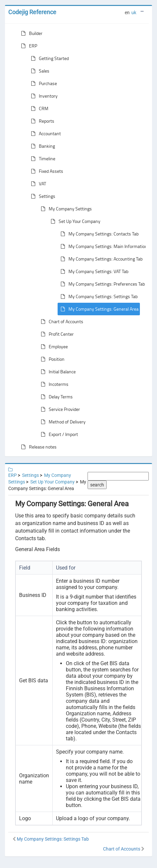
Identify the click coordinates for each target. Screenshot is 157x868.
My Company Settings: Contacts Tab (98, 234)
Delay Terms (55, 397)
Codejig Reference (32, 12)
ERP (28, 46)
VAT (37, 184)
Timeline (42, 159)
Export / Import (58, 434)
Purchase (43, 83)
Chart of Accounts (61, 322)
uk (134, 13)
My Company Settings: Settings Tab (98, 296)
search (97, 485)
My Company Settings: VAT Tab (93, 271)
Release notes (38, 447)
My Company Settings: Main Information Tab (106, 246)
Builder (30, 33)
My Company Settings (65, 209)
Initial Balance (57, 372)
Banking (42, 146)
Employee (53, 347)
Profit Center (56, 334)
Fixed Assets (46, 171)
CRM (38, 108)
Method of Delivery (62, 422)
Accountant (45, 134)
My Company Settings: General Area (98, 309)
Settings (42, 196)
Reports (41, 121)
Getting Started (49, 58)
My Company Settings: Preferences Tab (101, 284)
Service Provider (59, 409)
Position (51, 359)
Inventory (43, 96)
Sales (39, 71)
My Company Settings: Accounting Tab (100, 259)
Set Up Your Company (74, 221)
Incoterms (53, 384)
